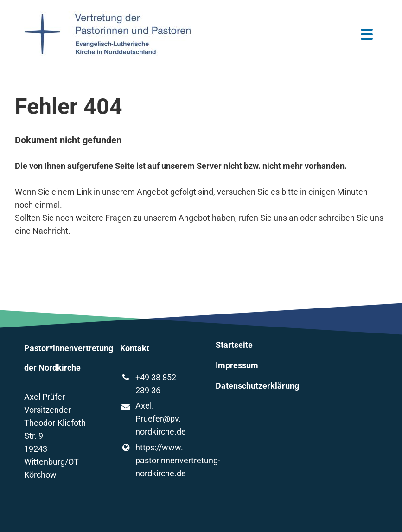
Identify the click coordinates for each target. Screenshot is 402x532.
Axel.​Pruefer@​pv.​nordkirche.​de (153, 419)
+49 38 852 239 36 (148, 384)
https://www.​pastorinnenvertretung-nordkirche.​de (153, 461)
